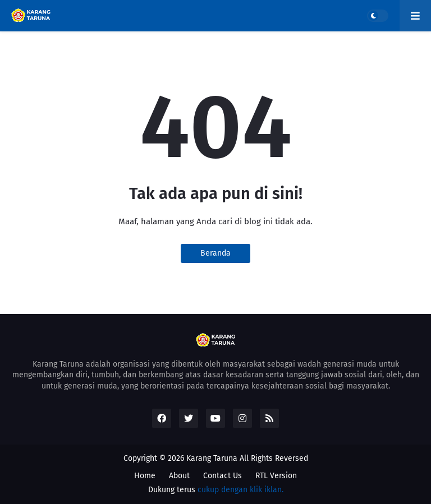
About (179, 476)
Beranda (215, 253)
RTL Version (276, 476)
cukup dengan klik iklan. (240, 490)
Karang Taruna (212, 458)
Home (145, 476)
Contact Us (223, 476)
